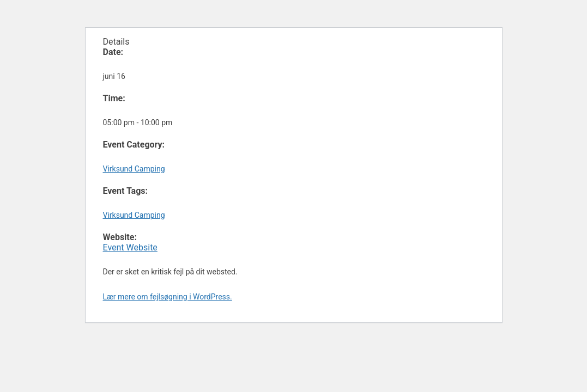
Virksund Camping (134, 169)
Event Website (130, 247)
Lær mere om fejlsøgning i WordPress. (168, 297)
